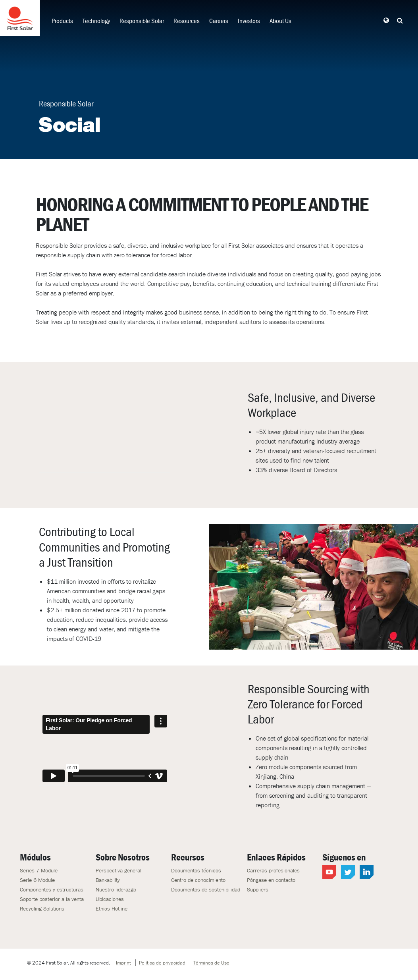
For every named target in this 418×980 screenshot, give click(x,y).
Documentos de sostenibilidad (206, 889)
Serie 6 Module (37, 880)
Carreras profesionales (273, 870)
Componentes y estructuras (52, 889)
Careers (219, 21)
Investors (249, 21)
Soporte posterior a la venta (52, 899)
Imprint (123, 963)
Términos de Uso (211, 963)
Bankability (108, 880)
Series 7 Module (39, 870)
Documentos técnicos (196, 870)
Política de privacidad (162, 963)
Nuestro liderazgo (116, 889)
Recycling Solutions (42, 909)
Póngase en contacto (271, 880)
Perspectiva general (118, 870)
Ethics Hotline (112, 909)
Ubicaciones (110, 899)
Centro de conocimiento (198, 880)
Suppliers (258, 889)
